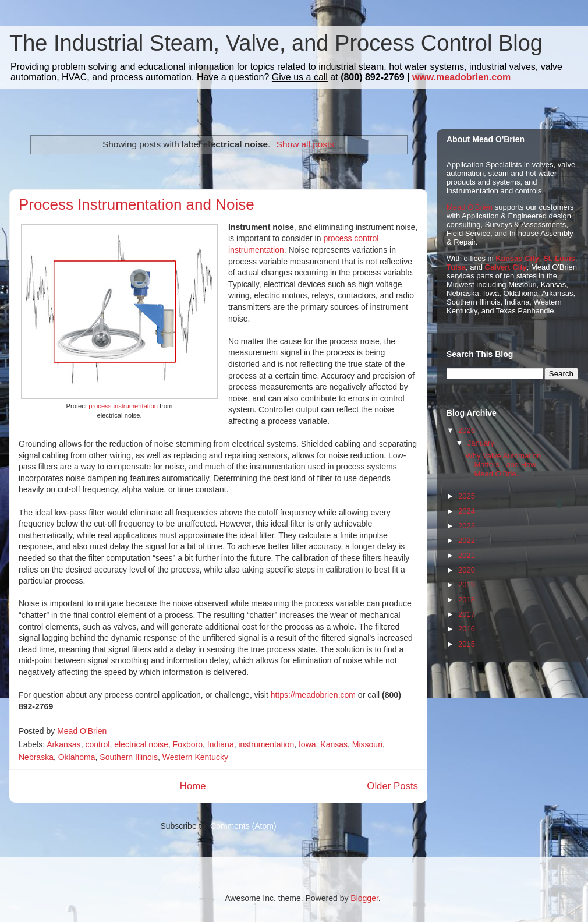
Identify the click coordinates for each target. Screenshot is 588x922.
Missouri (367, 744)
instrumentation (266, 744)
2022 (467, 540)
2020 (467, 570)
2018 (467, 600)
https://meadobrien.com (313, 695)
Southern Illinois (129, 757)
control (97, 744)
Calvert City (506, 267)
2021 (467, 555)
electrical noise (141, 744)
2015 (467, 644)
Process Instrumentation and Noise (137, 204)
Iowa (307, 744)
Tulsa (456, 267)
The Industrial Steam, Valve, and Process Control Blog (276, 43)
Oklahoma (77, 757)
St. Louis (559, 258)
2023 (467, 526)
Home (193, 786)
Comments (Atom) (243, 826)
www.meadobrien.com (461, 77)
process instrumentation (123, 406)
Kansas (334, 744)
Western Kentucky (195, 757)
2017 (467, 614)
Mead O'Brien (470, 207)
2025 (467, 496)
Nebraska (36, 757)
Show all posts (305, 144)
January (481, 443)
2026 (467, 430)
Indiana (221, 744)
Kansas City (517, 258)
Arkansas (63, 744)
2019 (467, 584)
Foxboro (188, 744)
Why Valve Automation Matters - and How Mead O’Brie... (503, 465)
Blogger (364, 898)
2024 (467, 511)
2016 (467, 629)
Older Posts (392, 786)
